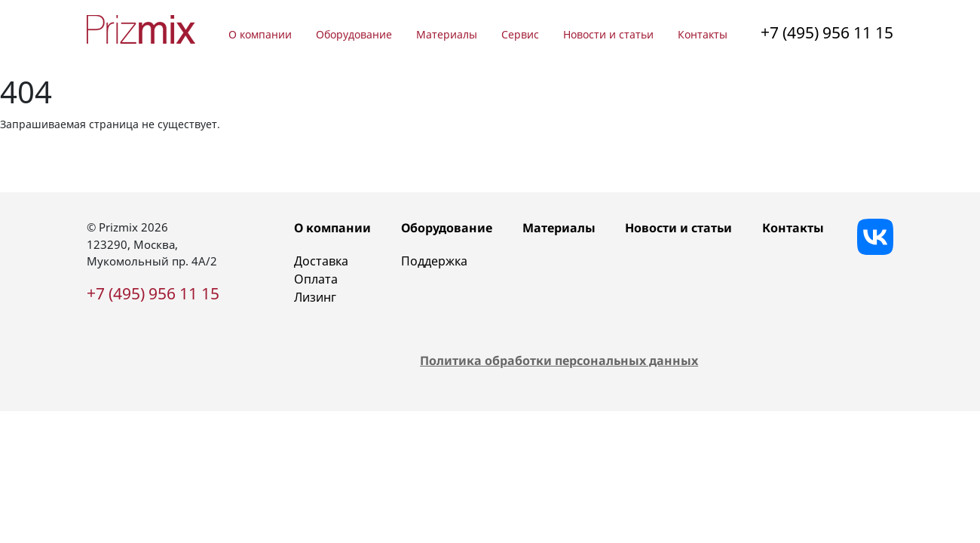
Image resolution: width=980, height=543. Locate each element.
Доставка (321, 261)
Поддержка (434, 261)
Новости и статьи (608, 34)
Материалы (447, 34)
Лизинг (315, 297)
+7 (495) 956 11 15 (827, 32)
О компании (260, 34)
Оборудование (354, 34)
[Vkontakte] (875, 237)
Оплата (316, 279)
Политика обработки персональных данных (559, 360)
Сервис (520, 34)
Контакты (703, 34)
